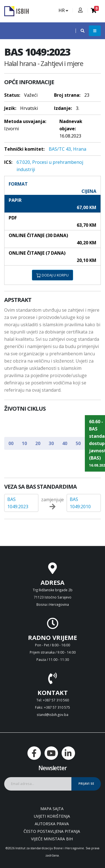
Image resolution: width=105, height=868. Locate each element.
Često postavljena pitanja (52, 831)
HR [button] (63, 10)
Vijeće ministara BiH (52, 839)
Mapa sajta (52, 809)
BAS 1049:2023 (18, 503)
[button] (80, 31)
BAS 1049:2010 (80, 503)
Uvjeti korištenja (52, 816)
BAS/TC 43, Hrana (67, 149)
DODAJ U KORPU (53, 275)
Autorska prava (52, 824)
